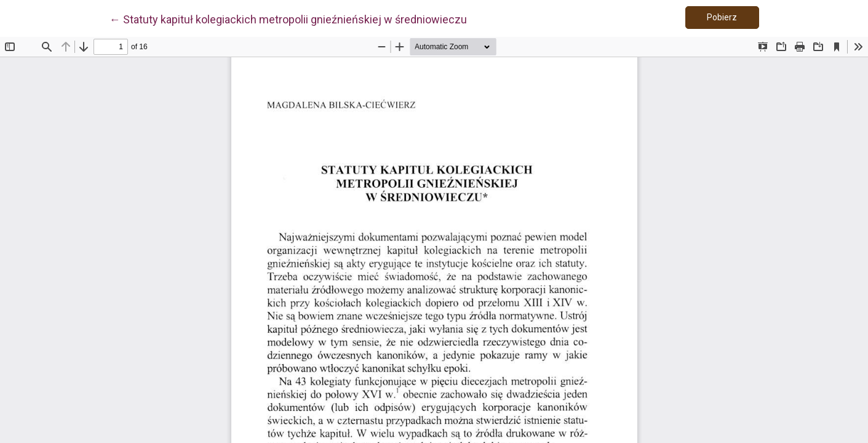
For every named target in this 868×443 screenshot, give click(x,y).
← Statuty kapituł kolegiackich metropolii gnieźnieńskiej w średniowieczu (288, 18)
